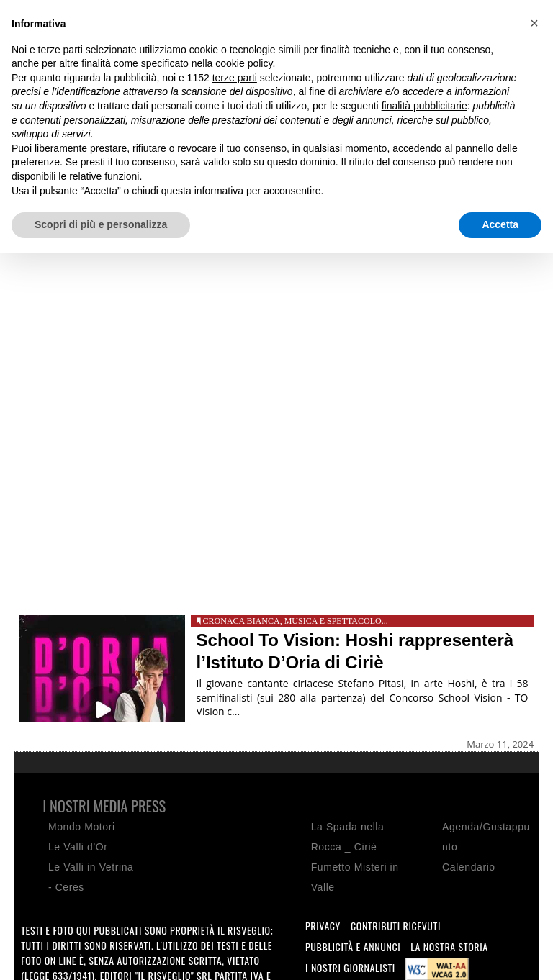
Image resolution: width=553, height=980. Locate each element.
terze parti (235, 78)
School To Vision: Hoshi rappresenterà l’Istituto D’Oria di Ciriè (355, 651)
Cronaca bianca (242, 621)
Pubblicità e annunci (353, 947)
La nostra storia (449, 947)
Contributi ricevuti (396, 926)
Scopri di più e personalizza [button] (101, 224)
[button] (534, 23)
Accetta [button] (500, 224)
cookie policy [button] (244, 63)
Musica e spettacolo (333, 621)
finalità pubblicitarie (424, 106)
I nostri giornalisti (350, 967)
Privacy (323, 926)
